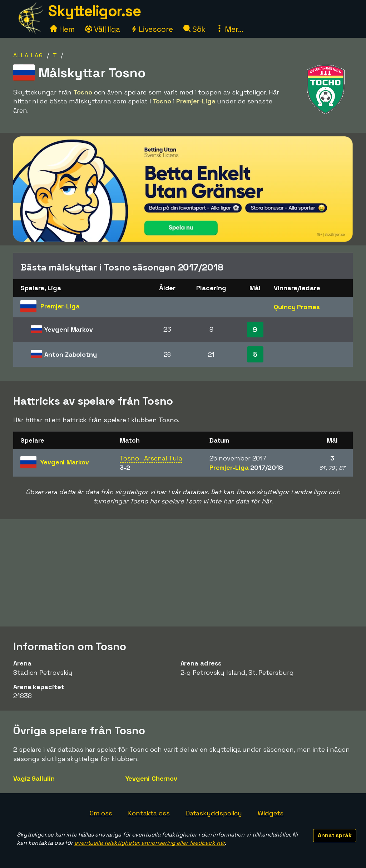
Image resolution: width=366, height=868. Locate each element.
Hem (62, 29)
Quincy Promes (297, 307)
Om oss (101, 813)
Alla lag (28, 55)
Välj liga (103, 29)
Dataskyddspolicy (214, 813)
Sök (195, 29)
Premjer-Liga (246, 467)
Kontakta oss (149, 813)
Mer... (229, 29)
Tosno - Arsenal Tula (151, 458)
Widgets (271, 813)
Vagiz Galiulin (34, 778)
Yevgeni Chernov (152, 778)
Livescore (152, 29)
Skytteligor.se (94, 11)
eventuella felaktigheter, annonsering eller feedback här (150, 843)
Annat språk (335, 835)
